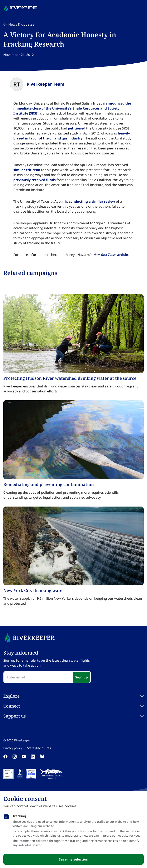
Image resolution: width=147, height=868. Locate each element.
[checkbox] (6, 816)
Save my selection (74, 859)
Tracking (19, 816)
